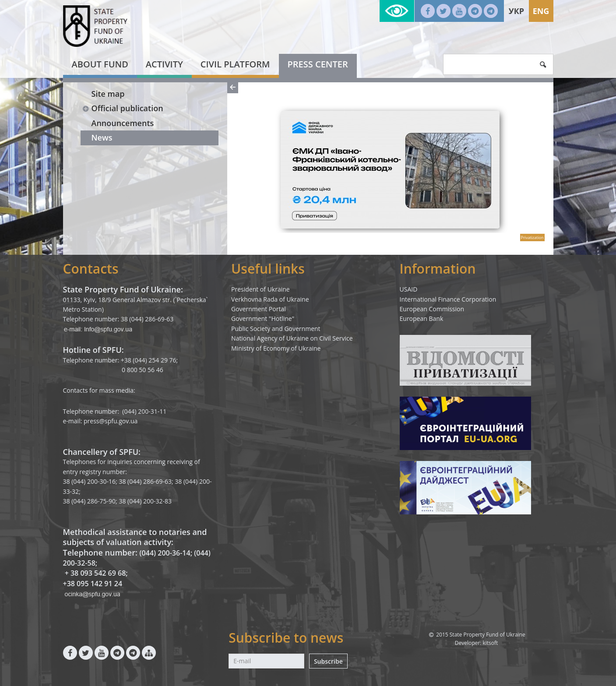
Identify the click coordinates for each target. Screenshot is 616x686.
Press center (318, 64)
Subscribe (328, 661)
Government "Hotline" (263, 318)
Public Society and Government (276, 329)
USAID (409, 289)
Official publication (123, 108)
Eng (541, 11)
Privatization (532, 237)
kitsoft (490, 643)
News (102, 137)
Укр (516, 11)
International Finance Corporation (448, 299)
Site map (108, 94)
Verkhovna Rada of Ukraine (270, 299)
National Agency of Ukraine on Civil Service (292, 338)
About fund (100, 64)
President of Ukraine (260, 289)
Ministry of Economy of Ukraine (276, 348)
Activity (164, 64)
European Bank (422, 318)
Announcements (123, 123)
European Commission (432, 309)
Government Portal (259, 309)
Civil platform (235, 64)
